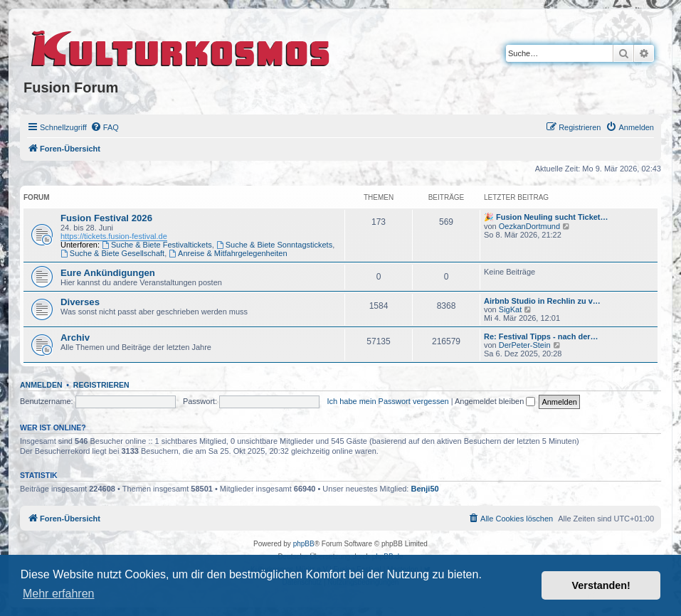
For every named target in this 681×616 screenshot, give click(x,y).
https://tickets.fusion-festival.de (114, 236)
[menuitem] (105, 127)
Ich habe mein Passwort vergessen (387, 401)
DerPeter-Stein (525, 345)
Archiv (75, 338)
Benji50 (425, 489)
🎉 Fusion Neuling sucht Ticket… (546, 217)
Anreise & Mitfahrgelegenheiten (228, 253)
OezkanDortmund (529, 226)
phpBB (304, 544)
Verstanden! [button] (601, 585)
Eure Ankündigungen (108, 273)
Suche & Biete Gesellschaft (112, 253)
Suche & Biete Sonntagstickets (274, 245)
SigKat (510, 309)
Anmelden (41, 385)
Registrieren (101, 385)
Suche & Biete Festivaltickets (157, 245)
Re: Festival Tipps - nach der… (541, 336)
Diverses (80, 302)
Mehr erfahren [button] (59, 594)
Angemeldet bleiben (495, 401)
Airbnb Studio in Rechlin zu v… (542, 301)
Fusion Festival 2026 (106, 218)
